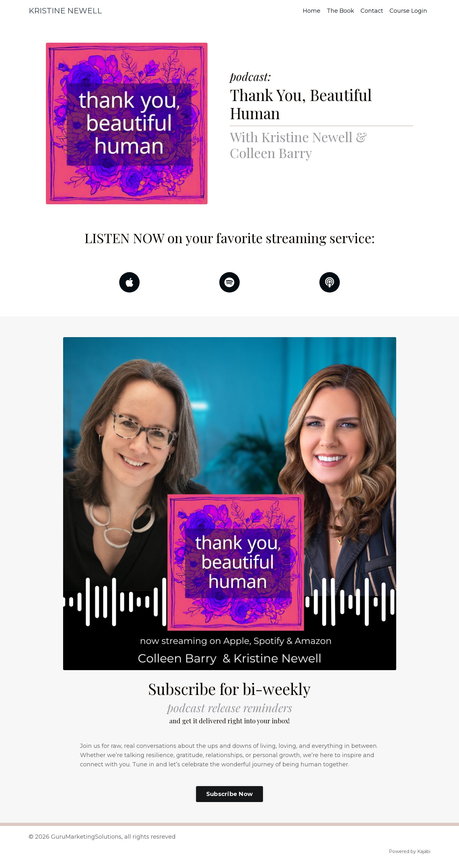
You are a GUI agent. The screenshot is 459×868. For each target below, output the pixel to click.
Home (312, 11)
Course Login (408, 11)
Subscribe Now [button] (229, 794)
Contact (372, 11)
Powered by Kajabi (410, 851)
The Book (340, 11)
